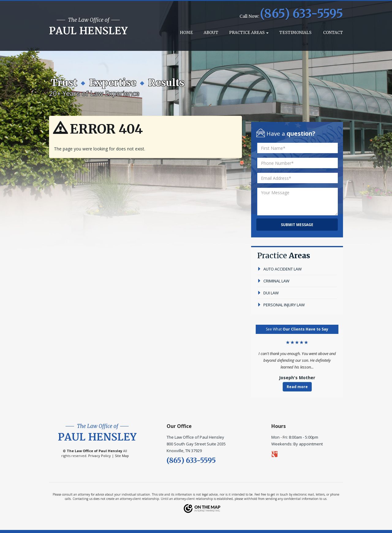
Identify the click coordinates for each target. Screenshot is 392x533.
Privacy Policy (100, 456)
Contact (333, 33)
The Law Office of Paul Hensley (94, 451)
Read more (297, 387)
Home (186, 33)
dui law (268, 293)
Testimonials (295, 33)
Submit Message (297, 225)
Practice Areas (249, 33)
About (211, 33)
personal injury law (281, 305)
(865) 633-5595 (302, 14)
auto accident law (279, 269)
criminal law (273, 281)
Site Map (122, 456)
